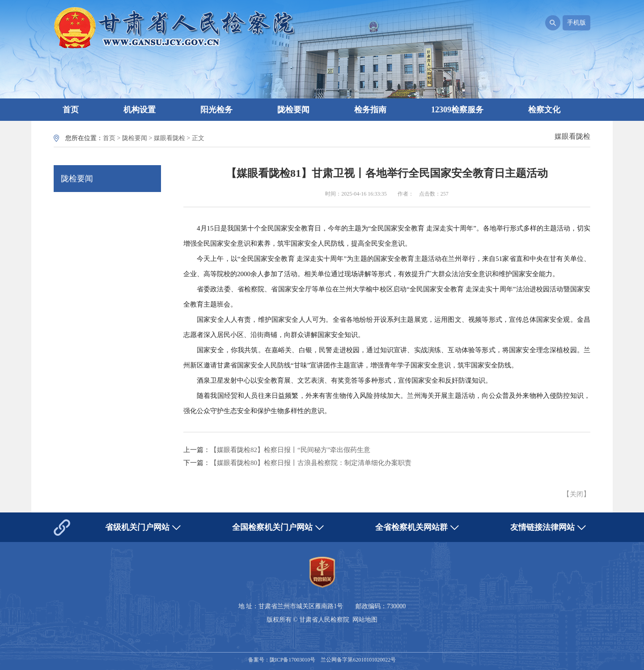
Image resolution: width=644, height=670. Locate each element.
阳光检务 (216, 110)
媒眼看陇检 (169, 138)
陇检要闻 (293, 110)
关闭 (576, 494)
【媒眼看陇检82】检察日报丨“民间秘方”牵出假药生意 (290, 450)
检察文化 (544, 110)
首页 (71, 110)
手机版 (576, 23)
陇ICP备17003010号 (293, 660)
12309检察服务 (457, 110)
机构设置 (140, 110)
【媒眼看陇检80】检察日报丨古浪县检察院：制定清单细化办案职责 (311, 463)
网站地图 (365, 620)
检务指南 (370, 110)
